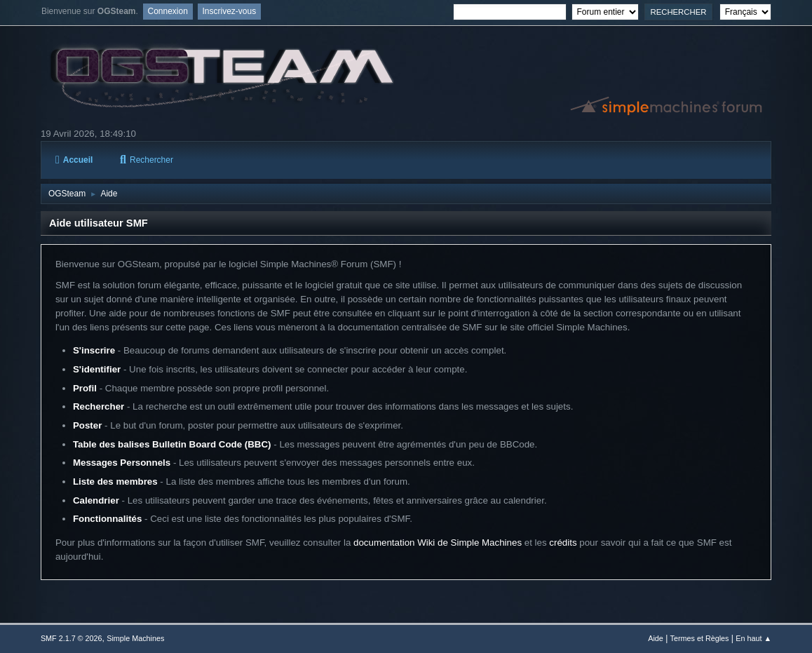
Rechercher (147, 160)
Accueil (74, 160)
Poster (87, 425)
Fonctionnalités (107, 519)
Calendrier (96, 500)
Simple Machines (135, 638)
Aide (656, 638)
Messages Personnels (122, 463)
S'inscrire (94, 350)
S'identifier (97, 369)
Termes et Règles (700, 638)
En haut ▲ (753, 638)
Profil (85, 388)
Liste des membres (115, 482)
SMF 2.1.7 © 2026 (72, 638)
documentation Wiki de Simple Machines (438, 543)
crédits (563, 543)
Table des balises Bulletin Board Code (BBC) (172, 444)
